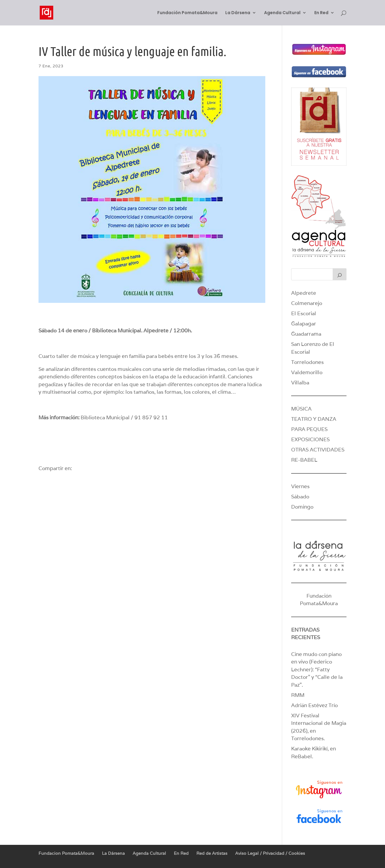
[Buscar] (340, 274)
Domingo (302, 507)
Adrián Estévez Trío (315, 705)
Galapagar (304, 324)
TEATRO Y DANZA (314, 419)
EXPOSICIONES (310, 439)
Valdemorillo (307, 372)
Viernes (300, 486)
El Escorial (304, 313)
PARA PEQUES (309, 429)
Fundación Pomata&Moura (187, 13)
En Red (321, 13)
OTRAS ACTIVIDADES (318, 450)
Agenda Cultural (282, 13)
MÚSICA (301, 409)
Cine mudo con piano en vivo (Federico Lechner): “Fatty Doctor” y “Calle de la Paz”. (317, 669)
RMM (298, 695)
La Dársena (238, 13)
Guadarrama (306, 334)
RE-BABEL (304, 460)
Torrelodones (307, 362)
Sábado (300, 497)
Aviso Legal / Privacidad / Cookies (270, 853)
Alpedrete (304, 293)
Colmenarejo (307, 303)
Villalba (300, 383)
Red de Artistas (212, 853)
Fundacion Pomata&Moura (66, 853)
